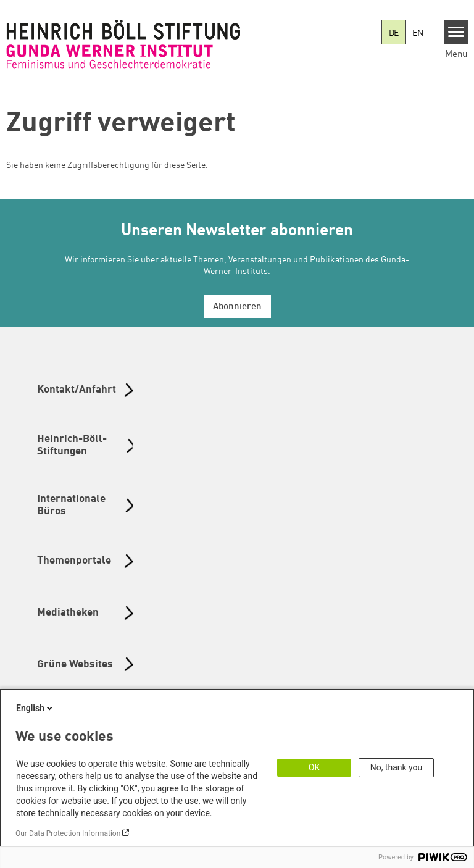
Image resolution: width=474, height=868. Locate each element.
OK (314, 767)
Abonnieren (237, 307)
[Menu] (456, 32)
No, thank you (397, 767)
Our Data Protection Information (68, 833)
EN (418, 33)
